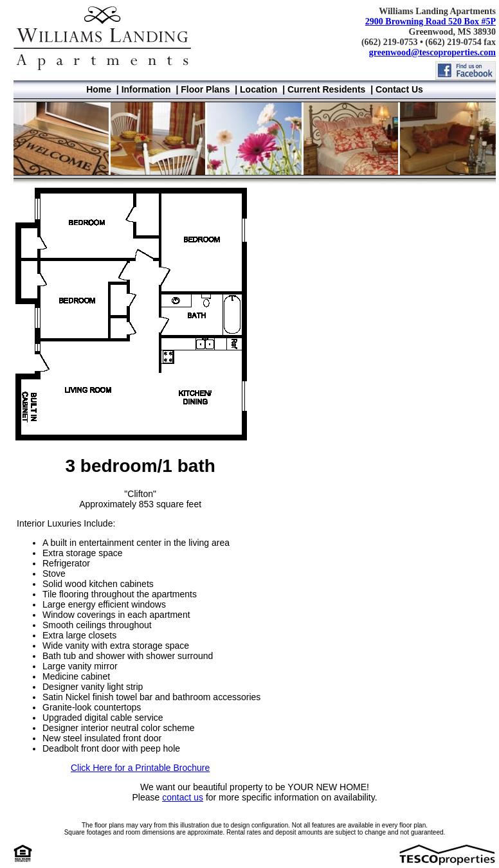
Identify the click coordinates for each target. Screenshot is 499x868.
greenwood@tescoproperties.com (432, 52)
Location (259, 89)
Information (146, 89)
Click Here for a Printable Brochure (140, 768)
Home (99, 89)
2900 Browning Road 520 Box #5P (431, 22)
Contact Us (399, 89)
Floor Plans (205, 89)
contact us (183, 797)
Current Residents (326, 89)
